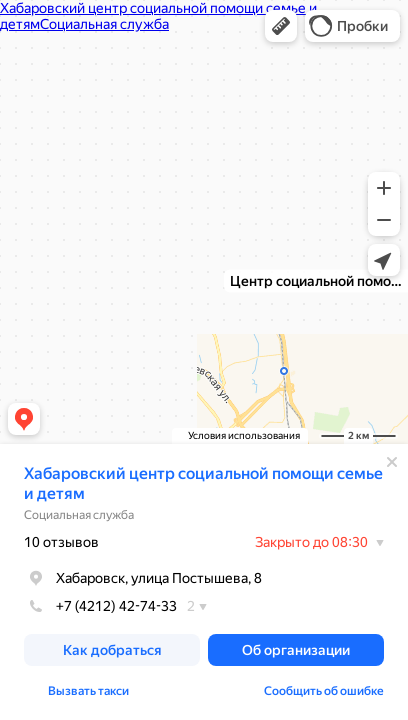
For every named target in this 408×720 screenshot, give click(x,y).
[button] (281, 26)
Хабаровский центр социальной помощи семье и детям (203, 483)
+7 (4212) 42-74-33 (100, 606)
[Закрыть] (392, 462)
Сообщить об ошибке (324, 691)
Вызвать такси (88, 691)
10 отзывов (61, 542)
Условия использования (244, 435)
